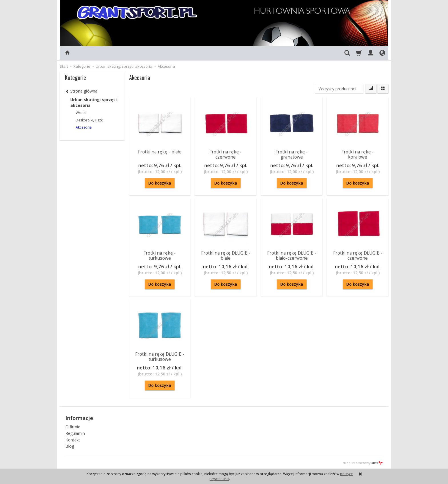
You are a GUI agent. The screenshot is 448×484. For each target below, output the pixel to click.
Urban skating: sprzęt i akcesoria (94, 102)
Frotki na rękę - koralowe (358, 154)
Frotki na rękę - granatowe (292, 154)
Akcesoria (84, 127)
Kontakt (73, 440)
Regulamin (75, 433)
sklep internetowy (363, 463)
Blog (70, 446)
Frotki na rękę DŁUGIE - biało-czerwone (292, 256)
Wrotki (81, 113)
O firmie (73, 427)
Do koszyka (160, 183)
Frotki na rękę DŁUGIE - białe (226, 256)
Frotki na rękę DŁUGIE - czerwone (358, 256)
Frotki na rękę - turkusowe (160, 256)
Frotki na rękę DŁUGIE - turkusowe (160, 357)
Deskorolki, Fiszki (90, 120)
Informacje (79, 418)
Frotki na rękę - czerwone (226, 154)
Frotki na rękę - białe (160, 152)
